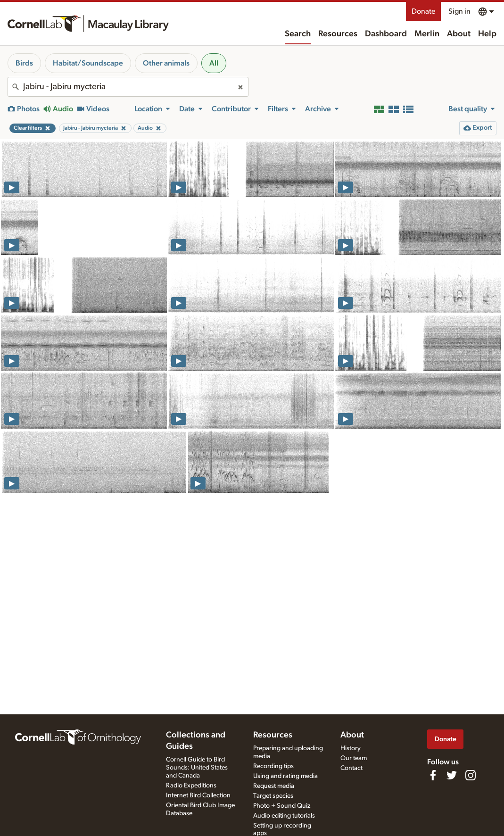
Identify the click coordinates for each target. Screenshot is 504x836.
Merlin (427, 34)
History (351, 748)
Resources (338, 34)
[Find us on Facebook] (433, 775)
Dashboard (386, 34)
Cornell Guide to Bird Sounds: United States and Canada (197, 768)
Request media (274, 786)
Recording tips (273, 766)
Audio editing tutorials (284, 816)
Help (487, 34)
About (459, 34)
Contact (351, 768)
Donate (423, 11)
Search (298, 34)
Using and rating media (285, 776)
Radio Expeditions (191, 786)
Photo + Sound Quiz (282, 806)
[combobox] (128, 87)
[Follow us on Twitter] (452, 775)
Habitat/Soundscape (88, 63)
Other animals (166, 63)
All (214, 63)
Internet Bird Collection (198, 795)
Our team (354, 758)
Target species (273, 796)
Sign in (459, 11)
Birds (24, 63)
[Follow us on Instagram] (471, 775)
